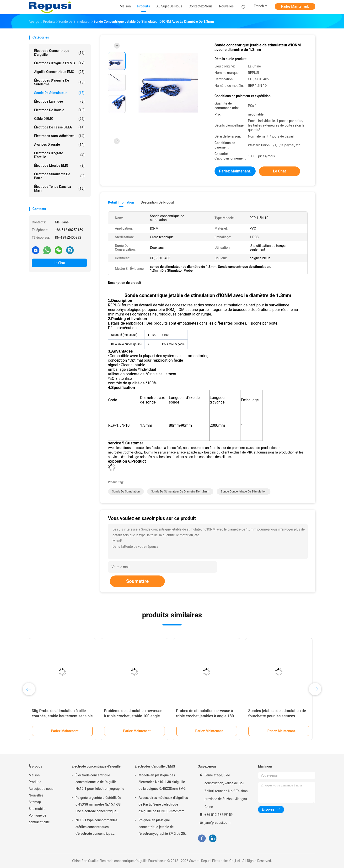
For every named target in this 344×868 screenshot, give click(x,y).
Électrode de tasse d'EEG (59, 127)
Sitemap (35, 802)
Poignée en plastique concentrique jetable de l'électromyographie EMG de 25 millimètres (162, 828)
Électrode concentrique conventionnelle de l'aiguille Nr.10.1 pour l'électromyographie (100, 782)
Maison (34, 775)
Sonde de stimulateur (59, 93)
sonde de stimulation (126, 492)
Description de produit (157, 202)
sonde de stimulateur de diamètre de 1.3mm (180, 492)
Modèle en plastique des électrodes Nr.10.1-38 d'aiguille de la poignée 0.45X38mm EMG (162, 782)
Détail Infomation (121, 202)
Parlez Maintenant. (295, 6)
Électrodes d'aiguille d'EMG (59, 63)
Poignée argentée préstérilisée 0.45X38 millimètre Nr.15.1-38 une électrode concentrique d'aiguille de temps (98, 805)
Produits (35, 782)
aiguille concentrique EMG (59, 72)
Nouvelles (36, 795)
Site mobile (37, 809)
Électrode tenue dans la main (59, 188)
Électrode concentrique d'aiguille (59, 53)
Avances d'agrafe (59, 144)
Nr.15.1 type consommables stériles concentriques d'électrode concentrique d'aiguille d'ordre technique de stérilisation (98, 828)
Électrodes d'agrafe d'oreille (59, 155)
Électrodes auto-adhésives (59, 136)
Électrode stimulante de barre (59, 176)
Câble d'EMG (59, 119)
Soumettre (137, 581)
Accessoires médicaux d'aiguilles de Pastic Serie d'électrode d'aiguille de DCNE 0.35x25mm (163, 804)
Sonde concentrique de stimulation (244, 492)
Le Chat (59, 263)
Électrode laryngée (59, 101)
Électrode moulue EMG (59, 166)
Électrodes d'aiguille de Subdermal (59, 82)
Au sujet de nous (41, 789)
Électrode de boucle (59, 110)
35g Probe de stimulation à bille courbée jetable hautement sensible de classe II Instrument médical (62, 716)
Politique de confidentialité (39, 819)
